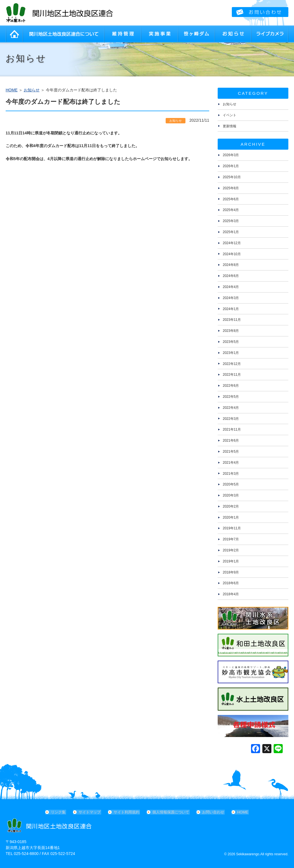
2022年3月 (231, 419)
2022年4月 (231, 408)
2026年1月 (231, 166)
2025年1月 (231, 232)
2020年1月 (231, 517)
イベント (230, 115)
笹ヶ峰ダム (196, 34)
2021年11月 (232, 429)
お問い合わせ (213, 812)
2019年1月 (231, 561)
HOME (14, 34)
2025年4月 (231, 210)
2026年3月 (231, 155)
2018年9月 (231, 572)
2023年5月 (231, 342)
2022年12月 (232, 364)
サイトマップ (91, 812)
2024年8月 (231, 265)
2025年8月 (231, 188)
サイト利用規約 (127, 812)
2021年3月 (231, 474)
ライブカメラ (270, 34)
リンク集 (60, 812)
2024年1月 (231, 309)
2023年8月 (231, 331)
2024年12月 (232, 243)
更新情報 (230, 126)
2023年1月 (231, 353)
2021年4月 (231, 463)
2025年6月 (231, 199)
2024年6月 (231, 276)
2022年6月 (231, 386)
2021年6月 (231, 441)
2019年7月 (231, 539)
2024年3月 (231, 298)
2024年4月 (231, 287)
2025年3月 (231, 221)
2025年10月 (232, 177)
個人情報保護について (171, 812)
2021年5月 (231, 452)
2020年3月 (231, 495)
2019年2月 (231, 550)
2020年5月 (231, 484)
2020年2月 (231, 506)
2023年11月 (232, 320)
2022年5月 (231, 397)
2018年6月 (231, 583)
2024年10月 (232, 254)
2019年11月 (232, 528)
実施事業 (160, 34)
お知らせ (233, 34)
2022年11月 (232, 375)
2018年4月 (231, 594)
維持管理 (123, 34)
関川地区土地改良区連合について (64, 34)
